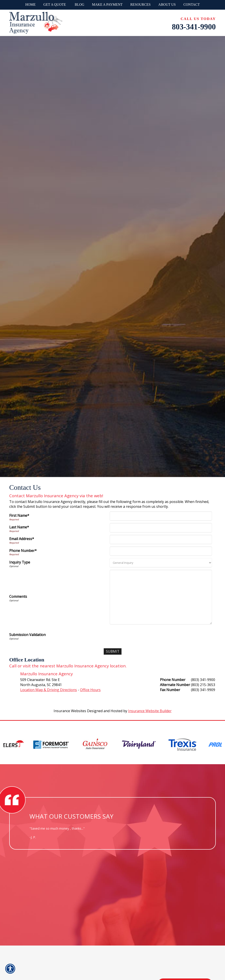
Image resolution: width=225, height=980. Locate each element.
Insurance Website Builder (150, 711)
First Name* (19, 515)
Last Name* (19, 527)
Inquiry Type (20, 562)
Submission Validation (27, 635)
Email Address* (22, 539)
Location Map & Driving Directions (49, 690)
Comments (18, 596)
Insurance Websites (70, 711)
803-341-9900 (194, 27)
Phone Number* (23, 551)
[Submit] (113, 651)
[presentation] (144, 635)
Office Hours (90, 690)
